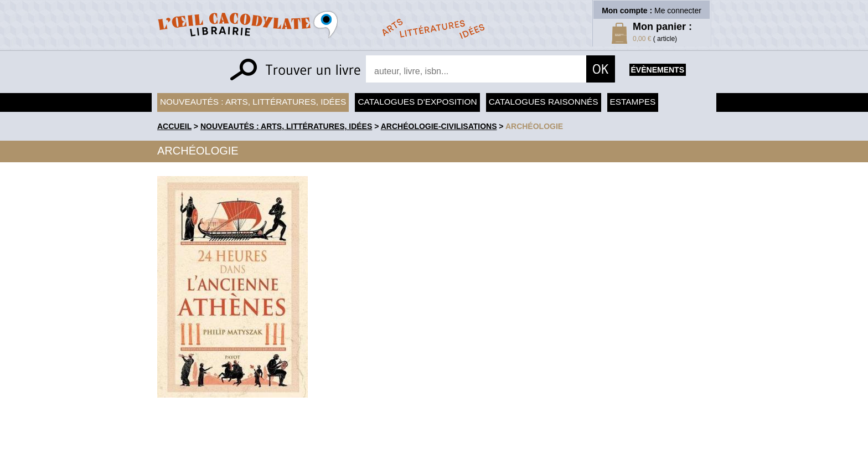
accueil (174, 126)
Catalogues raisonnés (544, 102)
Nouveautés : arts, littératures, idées (253, 102)
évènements (658, 70)
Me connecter (678, 11)
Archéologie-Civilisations (439, 126)
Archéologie (534, 126)
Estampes (633, 102)
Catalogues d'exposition (417, 102)
